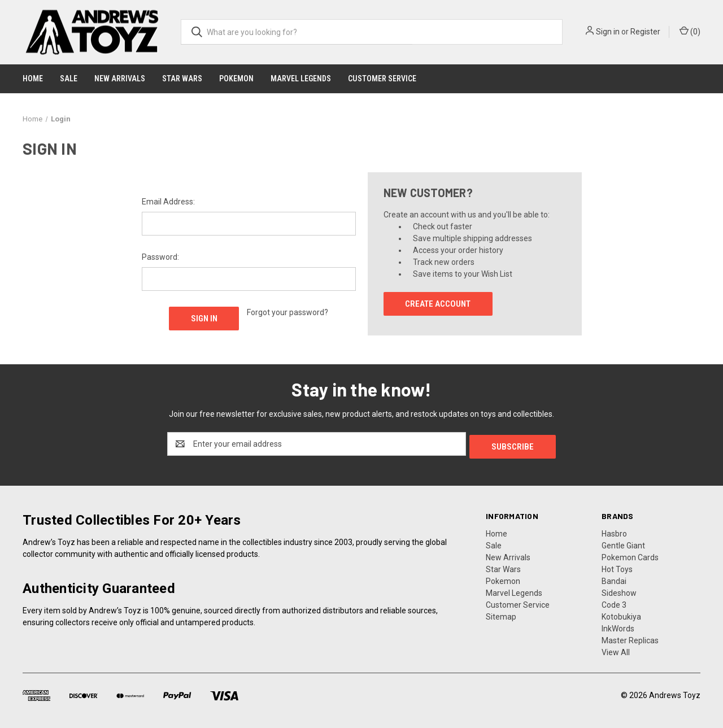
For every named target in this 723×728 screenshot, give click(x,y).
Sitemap (501, 614)
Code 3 (614, 602)
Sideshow (619, 590)
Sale (69, 79)
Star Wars (182, 79)
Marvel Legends (301, 79)
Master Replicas (630, 638)
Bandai (614, 578)
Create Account (438, 304)
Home (33, 79)
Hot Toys (617, 566)
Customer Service (382, 79)
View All (616, 649)
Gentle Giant (623, 543)
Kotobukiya (621, 614)
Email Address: (168, 202)
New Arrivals (120, 79)
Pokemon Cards (630, 555)
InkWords (618, 626)
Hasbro (614, 531)
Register (645, 32)
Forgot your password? (288, 312)
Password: (160, 257)
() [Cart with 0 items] (690, 31)
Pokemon (236, 79)
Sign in (608, 32)
